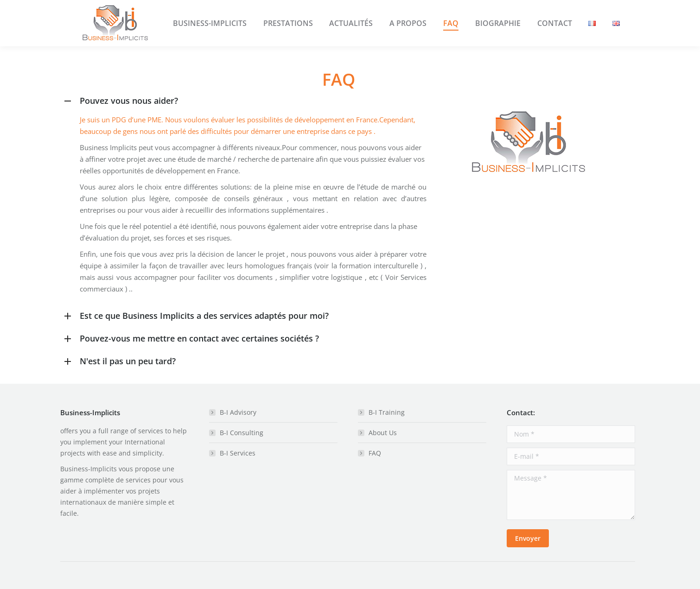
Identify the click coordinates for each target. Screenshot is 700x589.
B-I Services (238, 453)
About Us (383, 433)
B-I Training (387, 412)
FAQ (375, 453)
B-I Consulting (242, 433)
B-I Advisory (238, 412)
